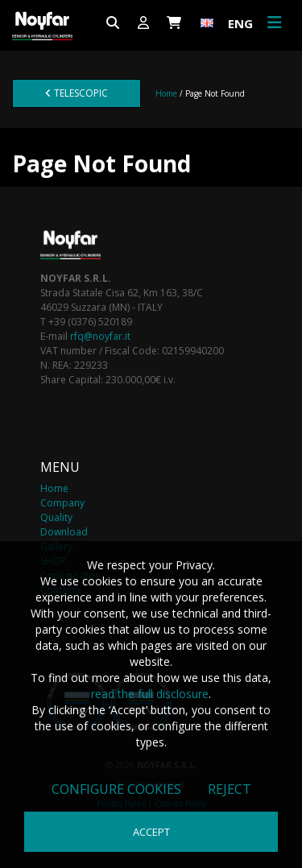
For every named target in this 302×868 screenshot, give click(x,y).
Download (64, 532)
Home (166, 93)
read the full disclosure (150, 694)
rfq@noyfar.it (100, 336)
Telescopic (77, 93)
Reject (230, 789)
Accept (151, 832)
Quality (56, 517)
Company (62, 503)
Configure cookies (116, 789)
